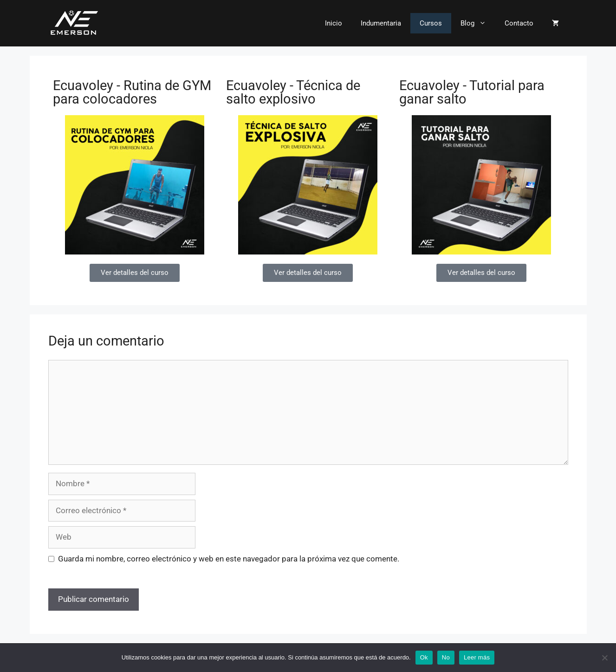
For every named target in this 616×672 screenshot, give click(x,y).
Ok (424, 657)
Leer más (477, 657)
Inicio (334, 23)
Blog (478, 23)
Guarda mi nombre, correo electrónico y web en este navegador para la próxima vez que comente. (229, 559)
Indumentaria (381, 23)
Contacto (519, 23)
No (446, 657)
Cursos (431, 23)
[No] (604, 658)
